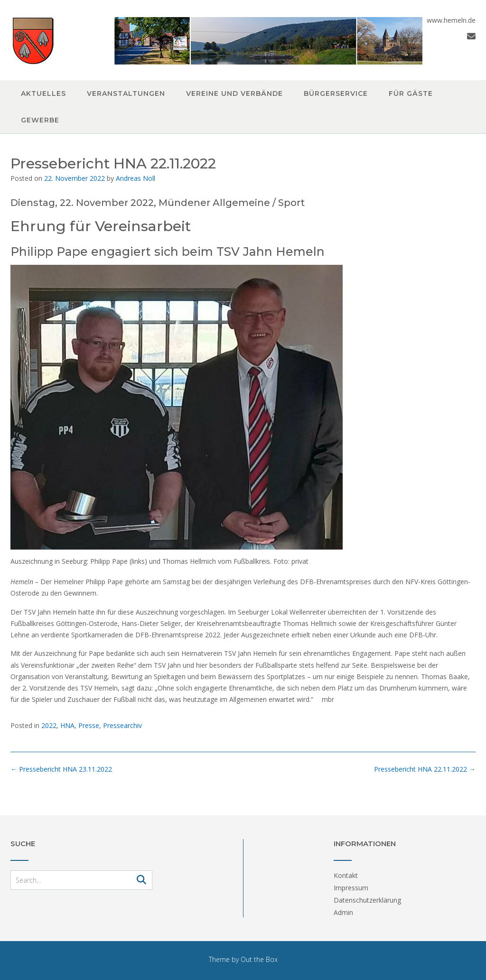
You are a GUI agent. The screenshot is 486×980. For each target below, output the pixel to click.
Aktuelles (43, 93)
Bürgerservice (336, 93)
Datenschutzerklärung (367, 900)
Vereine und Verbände (234, 93)
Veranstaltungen (126, 93)
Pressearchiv (122, 725)
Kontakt (346, 875)
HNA (67, 725)
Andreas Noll (136, 178)
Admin (343, 912)
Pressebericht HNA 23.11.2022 (61, 769)
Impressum (351, 888)
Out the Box (259, 959)
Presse (89, 725)
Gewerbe (40, 120)
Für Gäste (411, 93)
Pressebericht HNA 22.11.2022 (425, 769)
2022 (49, 725)
